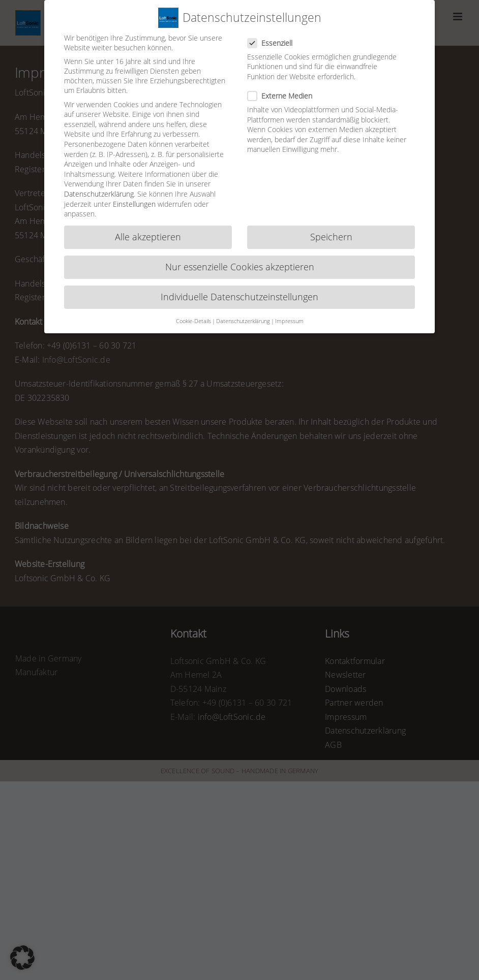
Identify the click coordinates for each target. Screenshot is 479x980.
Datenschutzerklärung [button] (243, 301)
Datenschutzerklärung (99, 174)
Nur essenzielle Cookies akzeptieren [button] (240, 247)
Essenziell (274, 23)
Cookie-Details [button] (193, 301)
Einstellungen (134, 184)
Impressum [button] (289, 301)
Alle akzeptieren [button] (148, 217)
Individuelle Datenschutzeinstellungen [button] (239, 277)
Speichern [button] (331, 217)
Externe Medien (284, 76)
